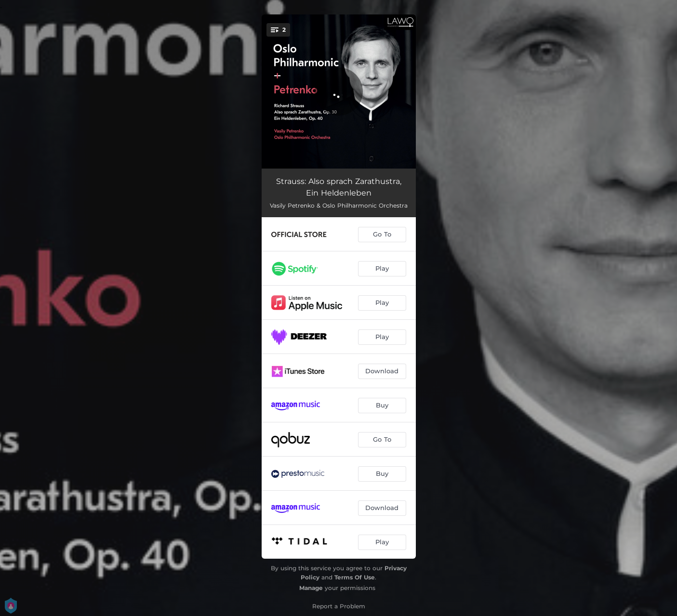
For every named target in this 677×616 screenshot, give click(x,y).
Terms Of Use (355, 577)
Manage (311, 588)
